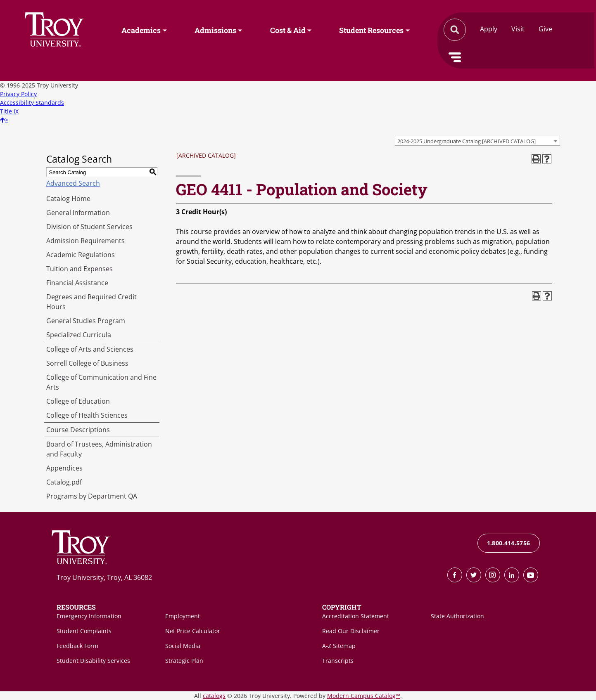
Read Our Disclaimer (351, 631)
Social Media (183, 646)
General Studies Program (86, 321)
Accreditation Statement (356, 616)
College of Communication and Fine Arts (101, 382)
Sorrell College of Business (87, 363)
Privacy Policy (18, 94)
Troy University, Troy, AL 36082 (104, 577)
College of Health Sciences (87, 415)
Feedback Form (77, 646)
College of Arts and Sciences (90, 349)
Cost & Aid (288, 30)
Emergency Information (89, 616)
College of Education (78, 401)
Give (545, 29)
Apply (489, 29)
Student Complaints (84, 631)
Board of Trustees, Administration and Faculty (99, 449)
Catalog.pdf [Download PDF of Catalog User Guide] (64, 482)
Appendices (64, 468)
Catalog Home (68, 199)
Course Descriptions (78, 430)
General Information (78, 213)
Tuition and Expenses (80, 269)
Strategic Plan (184, 661)
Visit (518, 29)
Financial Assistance (77, 283)
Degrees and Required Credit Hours (91, 302)
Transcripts (338, 661)
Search (54, 30)
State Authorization (457, 616)
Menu (455, 57)
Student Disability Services (93, 661)
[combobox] (477, 141)
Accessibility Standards (32, 103)
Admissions (215, 30)
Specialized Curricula (79, 335)
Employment (183, 616)
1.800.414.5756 (509, 543)
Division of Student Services (89, 227)
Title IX (9, 111)
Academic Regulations (81, 255)
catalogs (214, 696)
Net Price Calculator (193, 631)
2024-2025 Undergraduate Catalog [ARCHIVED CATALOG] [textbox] (467, 141)
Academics (141, 30)
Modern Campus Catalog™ (364, 696)
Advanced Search (73, 183)
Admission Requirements (85, 241)
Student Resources (371, 30)
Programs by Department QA (92, 496)
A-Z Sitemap (339, 646)
